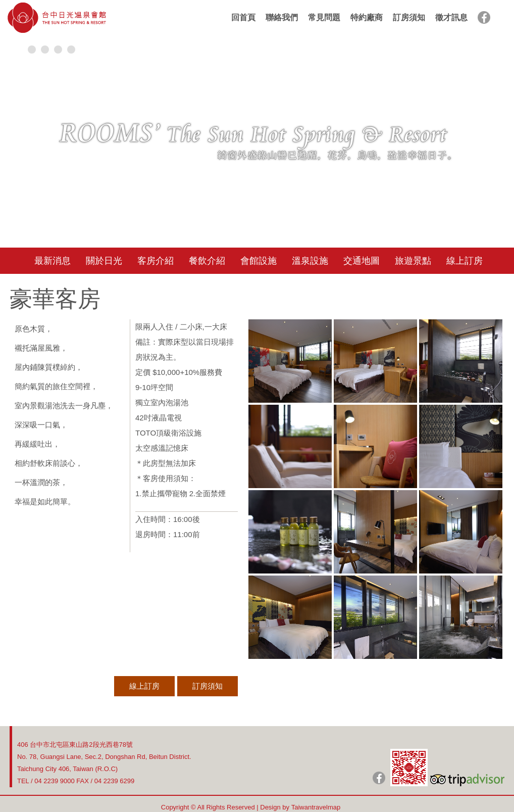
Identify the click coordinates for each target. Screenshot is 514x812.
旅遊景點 (413, 261)
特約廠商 (367, 17)
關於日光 (104, 261)
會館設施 (259, 261)
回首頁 (243, 17)
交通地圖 (362, 261)
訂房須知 (409, 17)
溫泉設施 (310, 261)
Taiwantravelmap (316, 807)
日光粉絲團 (379, 778)
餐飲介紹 (207, 261)
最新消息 (53, 261)
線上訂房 (465, 261)
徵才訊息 (451, 17)
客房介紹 (156, 261)
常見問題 (324, 17)
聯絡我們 (282, 17)
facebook (484, 17)
